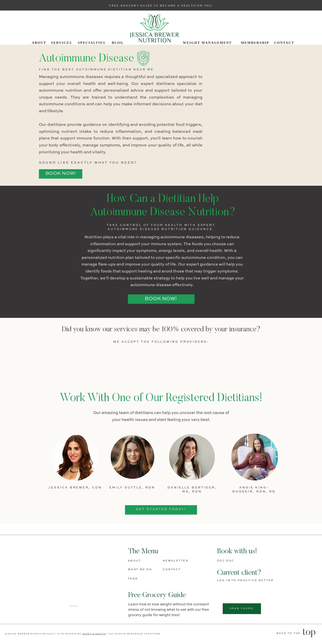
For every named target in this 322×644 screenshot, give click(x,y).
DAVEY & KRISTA (94, 634)
